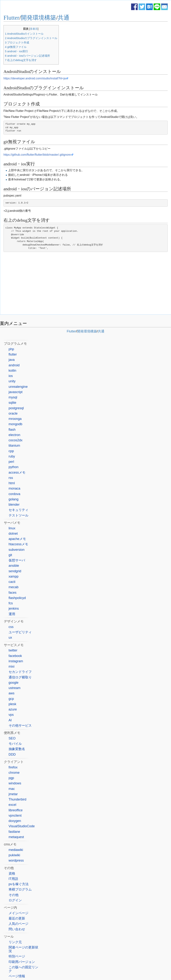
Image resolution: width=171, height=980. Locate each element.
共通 (64, 18)
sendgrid (15, 571)
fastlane (14, 832)
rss (11, 478)
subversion (17, 550)
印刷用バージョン (22, 962)
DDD (12, 754)
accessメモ (17, 472)
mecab (14, 587)
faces (13, 593)
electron (14, 435)
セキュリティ (18, 510)
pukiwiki (14, 855)
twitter (13, 650)
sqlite (12, 403)
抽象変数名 (17, 749)
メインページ (18, 913)
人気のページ (18, 924)
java (12, 360)
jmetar (13, 794)
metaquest (16, 837)
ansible (14, 566)
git (10, 555)
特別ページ (17, 956)
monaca (14, 488)
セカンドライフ (20, 672)
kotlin (12, 371)
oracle (13, 413)
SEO (12, 738)
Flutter (11, 18)
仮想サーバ (17, 560)
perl (11, 462)
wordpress (16, 860)
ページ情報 (17, 976)
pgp (11, 778)
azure (13, 709)
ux (10, 638)
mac (12, 789)
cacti (12, 582)
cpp (11, 451)
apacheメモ (17, 539)
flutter (13, 354)
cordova (14, 494)
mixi (12, 666)
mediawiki (16, 850)
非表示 (34, 29)
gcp (11, 699)
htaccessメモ (18, 544)
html (12, 483)
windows (15, 783)
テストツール (18, 515)
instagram (16, 661)
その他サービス (20, 726)
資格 (12, 873)
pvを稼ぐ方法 (19, 884)
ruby (12, 456)
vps (11, 715)
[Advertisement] (86, 284)
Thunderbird (17, 799)
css (11, 627)
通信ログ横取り (20, 677)
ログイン (15, 900)
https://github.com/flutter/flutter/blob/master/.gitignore (37, 155)
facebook (15, 656)
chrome (14, 773)
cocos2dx (16, 440)
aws (12, 693)
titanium (14, 446)
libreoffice (16, 810)
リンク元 (15, 942)
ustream (15, 688)
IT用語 (13, 879)
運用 (12, 614)
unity (12, 381)
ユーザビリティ (20, 632)
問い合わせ (17, 929)
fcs (11, 603)
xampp (14, 576)
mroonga (15, 419)
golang (14, 499)
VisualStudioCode (22, 826)
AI (10, 720)
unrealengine (18, 387)
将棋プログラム (20, 889)
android (14, 365)
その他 (14, 895)
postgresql (16, 408)
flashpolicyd (17, 598)
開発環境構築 (38, 18)
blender (14, 505)
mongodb (15, 424)
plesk (12, 704)
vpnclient (15, 816)
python (14, 467)
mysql (13, 397)
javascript (16, 392)
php (11, 349)
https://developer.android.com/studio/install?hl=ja (35, 78)
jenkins (14, 609)
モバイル (15, 744)
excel (12, 805)
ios (11, 376)
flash (12, 430)
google (14, 683)
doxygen (15, 821)
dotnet (13, 534)
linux (12, 528)
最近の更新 (17, 918)
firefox (13, 767)
